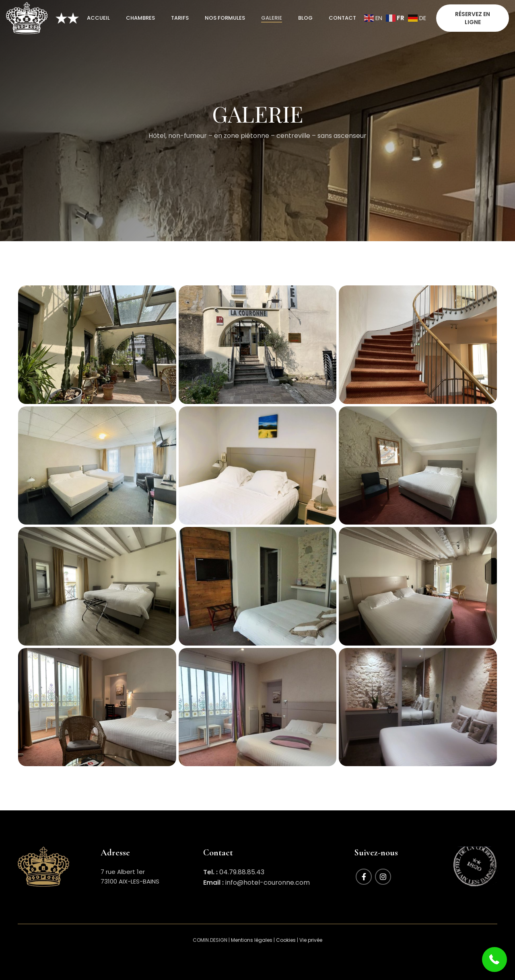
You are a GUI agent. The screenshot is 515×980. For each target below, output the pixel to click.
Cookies (286, 940)
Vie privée (311, 940)
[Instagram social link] (383, 877)
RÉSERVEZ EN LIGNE (473, 18)
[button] (495, 960)
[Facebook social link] (364, 877)
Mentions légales (252, 940)
